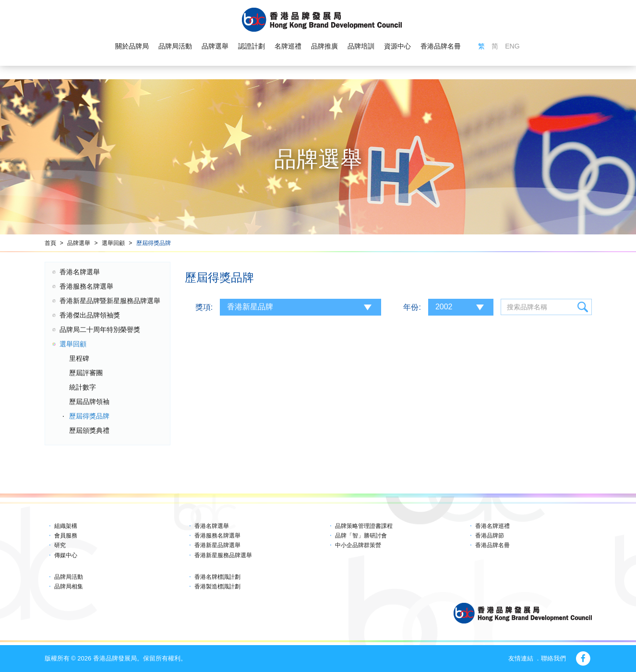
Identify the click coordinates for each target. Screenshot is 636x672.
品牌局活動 (175, 46)
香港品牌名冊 (441, 46)
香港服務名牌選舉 (86, 286)
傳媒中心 (66, 555)
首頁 (50, 243)
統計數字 (83, 387)
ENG (512, 46)
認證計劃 (252, 46)
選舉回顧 (113, 243)
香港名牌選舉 (80, 272)
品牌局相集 (69, 586)
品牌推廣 (324, 46)
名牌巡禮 (288, 46)
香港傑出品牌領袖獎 (90, 315)
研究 (60, 545)
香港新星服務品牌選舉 (223, 555)
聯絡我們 (553, 658)
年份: (412, 307)
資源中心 (397, 46)
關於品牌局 (132, 46)
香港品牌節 (490, 536)
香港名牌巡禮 (492, 526)
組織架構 (66, 526)
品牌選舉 (215, 46)
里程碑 (79, 358)
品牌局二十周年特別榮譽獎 (100, 330)
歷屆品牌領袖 (89, 402)
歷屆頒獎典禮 (89, 430)
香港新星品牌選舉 (217, 545)
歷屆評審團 (86, 373)
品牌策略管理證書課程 (364, 526)
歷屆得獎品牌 (154, 243)
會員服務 (66, 536)
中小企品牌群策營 (358, 545)
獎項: (204, 307)
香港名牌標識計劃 (217, 577)
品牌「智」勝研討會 (361, 536)
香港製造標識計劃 (217, 586)
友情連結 (521, 658)
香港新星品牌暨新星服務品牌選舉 (110, 301)
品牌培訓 (361, 46)
